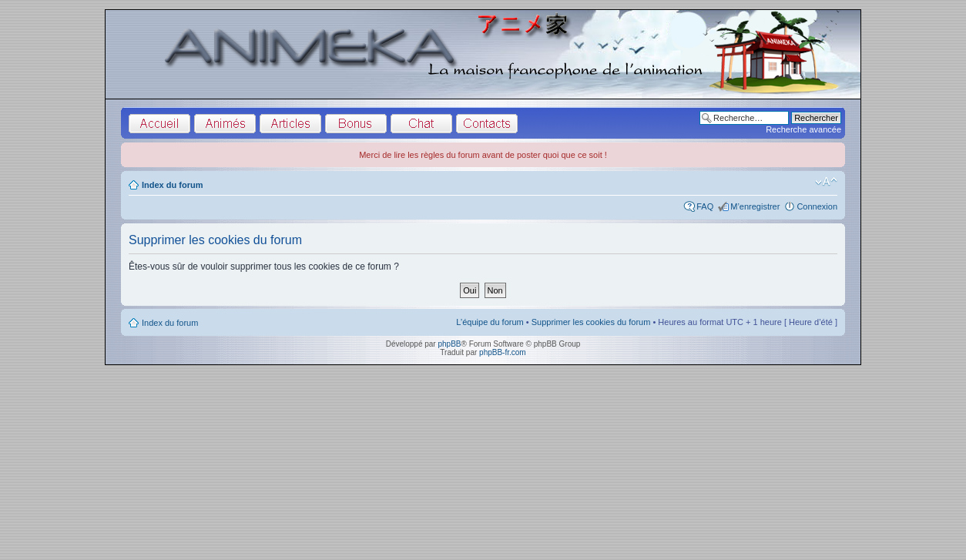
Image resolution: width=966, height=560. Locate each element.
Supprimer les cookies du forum (591, 322)
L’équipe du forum (490, 322)
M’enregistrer (755, 206)
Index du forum (172, 185)
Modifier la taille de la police (826, 182)
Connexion (817, 206)
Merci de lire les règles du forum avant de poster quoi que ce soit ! (483, 155)
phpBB (449, 344)
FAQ (705, 206)
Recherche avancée (803, 129)
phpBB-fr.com (503, 352)
